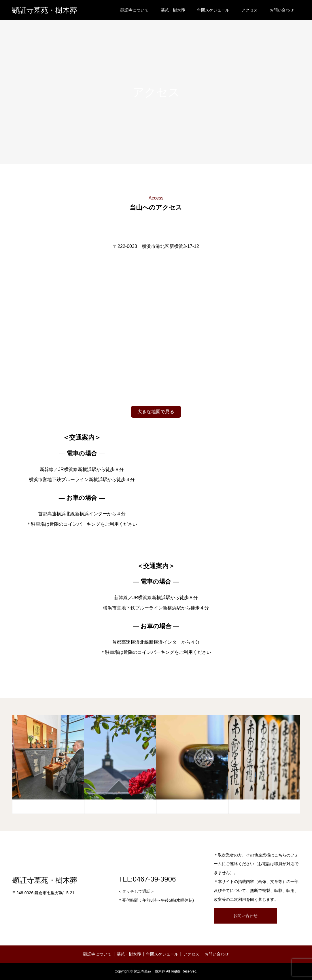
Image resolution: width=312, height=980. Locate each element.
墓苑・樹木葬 (173, 10)
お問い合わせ (282, 10)
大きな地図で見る (156, 412)
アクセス (249, 10)
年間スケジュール (213, 10)
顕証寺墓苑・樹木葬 (45, 10)
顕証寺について (135, 10)
